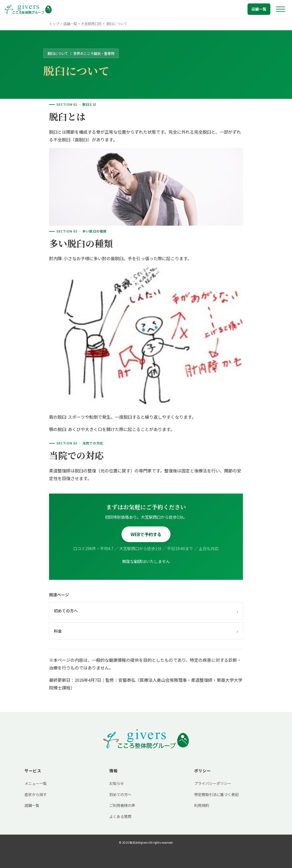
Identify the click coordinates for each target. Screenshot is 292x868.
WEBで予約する (146, 534)
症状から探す (36, 794)
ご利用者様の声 (122, 805)
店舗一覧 (259, 9)
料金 (146, 631)
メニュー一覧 (36, 783)
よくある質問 (120, 816)
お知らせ (117, 783)
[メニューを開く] (281, 9)
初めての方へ (146, 611)
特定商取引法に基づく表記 (216, 794)
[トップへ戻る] (28, 9)
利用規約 (202, 805)
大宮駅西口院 (91, 24)
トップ (54, 24)
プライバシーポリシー (213, 783)
